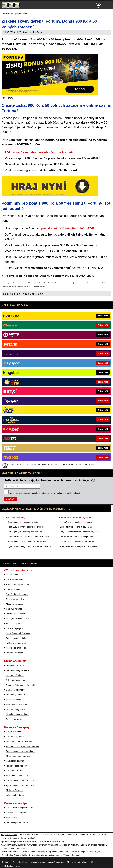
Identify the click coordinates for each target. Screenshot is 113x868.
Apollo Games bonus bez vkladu (20, 785)
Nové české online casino (17, 594)
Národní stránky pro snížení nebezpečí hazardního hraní (55, 855)
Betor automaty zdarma (16, 709)
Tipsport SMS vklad (15, 653)
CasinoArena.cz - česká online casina (76, 522)
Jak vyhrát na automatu (16, 680)
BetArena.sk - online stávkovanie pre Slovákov (28, 542)
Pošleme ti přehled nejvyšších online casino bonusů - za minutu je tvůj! (50, 480)
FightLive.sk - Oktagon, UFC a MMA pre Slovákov (29, 546)
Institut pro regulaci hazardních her (53, 852)
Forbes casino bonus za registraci (21, 751)
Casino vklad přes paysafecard (19, 808)
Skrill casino (11, 818)
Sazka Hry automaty (15, 690)
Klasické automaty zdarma (18, 714)
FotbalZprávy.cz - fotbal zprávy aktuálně (25, 532)
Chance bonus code (15, 580)
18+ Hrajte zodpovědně (77, 862)
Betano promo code (15, 575)
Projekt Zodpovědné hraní (18, 855)
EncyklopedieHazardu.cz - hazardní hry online (80, 532)
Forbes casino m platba (16, 638)
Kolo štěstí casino (14, 700)
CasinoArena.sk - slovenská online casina (78, 542)
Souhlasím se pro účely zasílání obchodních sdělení (44, 493)
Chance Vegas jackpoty (16, 628)
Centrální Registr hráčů (16, 813)
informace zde (57, 841)
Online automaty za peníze (18, 670)
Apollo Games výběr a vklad (18, 633)
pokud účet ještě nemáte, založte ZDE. (68, 229)
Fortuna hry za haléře (15, 695)
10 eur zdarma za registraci (18, 756)
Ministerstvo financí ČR (27, 852)
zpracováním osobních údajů (34, 493)
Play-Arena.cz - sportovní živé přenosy (76, 537)
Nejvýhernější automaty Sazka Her (21, 685)
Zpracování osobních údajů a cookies (48, 862)
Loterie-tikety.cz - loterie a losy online (76, 527)
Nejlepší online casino (16, 589)
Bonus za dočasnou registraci (19, 741)
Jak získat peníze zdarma (17, 822)
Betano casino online (15, 599)
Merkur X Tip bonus (15, 790)
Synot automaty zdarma (16, 705)
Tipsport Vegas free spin (17, 766)
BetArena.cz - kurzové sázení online (23, 522)
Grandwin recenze (14, 609)
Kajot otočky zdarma (15, 761)
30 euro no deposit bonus (17, 776)
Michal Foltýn (36, 32)
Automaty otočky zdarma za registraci (22, 746)
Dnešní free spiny (14, 732)
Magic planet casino (15, 604)
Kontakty (5, 862)
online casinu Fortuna (64, 216)
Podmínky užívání (20, 862)
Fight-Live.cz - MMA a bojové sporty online (26, 527)
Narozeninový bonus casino (18, 737)
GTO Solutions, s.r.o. (11, 866)
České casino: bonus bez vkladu (20, 781)
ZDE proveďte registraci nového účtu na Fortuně (39, 152)
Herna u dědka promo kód (17, 585)
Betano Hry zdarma (14, 719)
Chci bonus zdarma (14, 771)
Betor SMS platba (14, 624)
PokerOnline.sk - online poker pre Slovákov (78, 546)
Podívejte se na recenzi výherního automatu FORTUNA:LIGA (49, 276)
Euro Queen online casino (17, 619)
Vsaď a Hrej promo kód (16, 648)
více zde (42, 286)
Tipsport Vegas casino (16, 614)
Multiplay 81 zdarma (15, 666)
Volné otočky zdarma (15, 795)
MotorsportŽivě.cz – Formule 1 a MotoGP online (28, 537)
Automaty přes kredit (15, 675)
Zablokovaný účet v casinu (18, 643)
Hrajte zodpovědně (8, 283)
